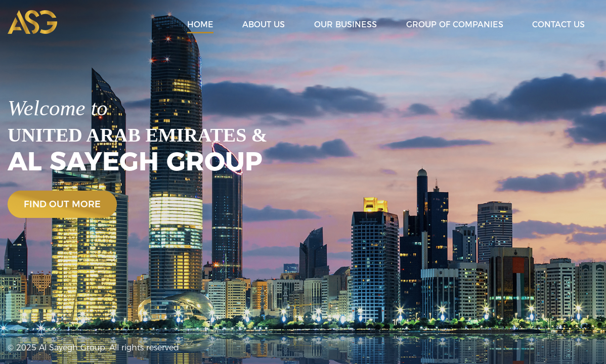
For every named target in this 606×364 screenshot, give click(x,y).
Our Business (345, 25)
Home (200, 25)
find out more (62, 204)
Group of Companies (455, 25)
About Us (264, 25)
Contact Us (558, 25)
